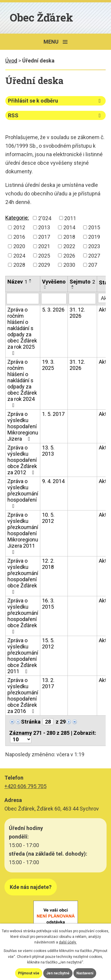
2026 (69, 255)
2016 (19, 237)
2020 (19, 246)
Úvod (11, 61)
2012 (19, 227)
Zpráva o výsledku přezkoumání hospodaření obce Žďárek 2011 (23, 656)
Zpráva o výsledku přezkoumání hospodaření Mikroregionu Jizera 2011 (23, 533)
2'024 (45, 218)
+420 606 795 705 (25, 786)
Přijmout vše (29, 973)
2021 (44, 246)
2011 (70, 218)
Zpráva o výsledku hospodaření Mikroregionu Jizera (23, 426)
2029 (44, 265)
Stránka (31, 722)
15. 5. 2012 (48, 643)
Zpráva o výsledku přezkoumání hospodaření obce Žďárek (23, 576)
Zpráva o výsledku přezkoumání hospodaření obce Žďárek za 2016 (23, 696)
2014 (69, 227)
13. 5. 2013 (48, 451)
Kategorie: (17, 218)
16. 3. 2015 (48, 604)
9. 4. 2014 (53, 481)
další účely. (68, 942)
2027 (94, 255)
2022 (69, 246)
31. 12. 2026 (77, 313)
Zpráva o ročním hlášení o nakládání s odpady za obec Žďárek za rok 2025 (22, 331)
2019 (94, 237)
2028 (19, 265)
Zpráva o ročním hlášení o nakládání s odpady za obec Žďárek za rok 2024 (22, 383)
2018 (69, 237)
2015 (94, 227)
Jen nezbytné (58, 973)
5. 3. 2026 (53, 310)
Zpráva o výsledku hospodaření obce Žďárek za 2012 (22, 460)
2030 (69, 265)
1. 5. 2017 (53, 414)
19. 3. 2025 (48, 365)
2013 (44, 227)
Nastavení (85, 973)
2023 (94, 246)
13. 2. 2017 (48, 683)
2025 (44, 255)
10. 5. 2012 (48, 518)
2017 (44, 237)
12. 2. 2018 (48, 564)
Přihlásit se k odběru (55, 101)
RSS (55, 115)
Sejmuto (82, 282)
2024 (19, 255)
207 (93, 265)
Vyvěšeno (54, 282)
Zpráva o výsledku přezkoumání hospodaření (23, 493)
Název (17, 282)
